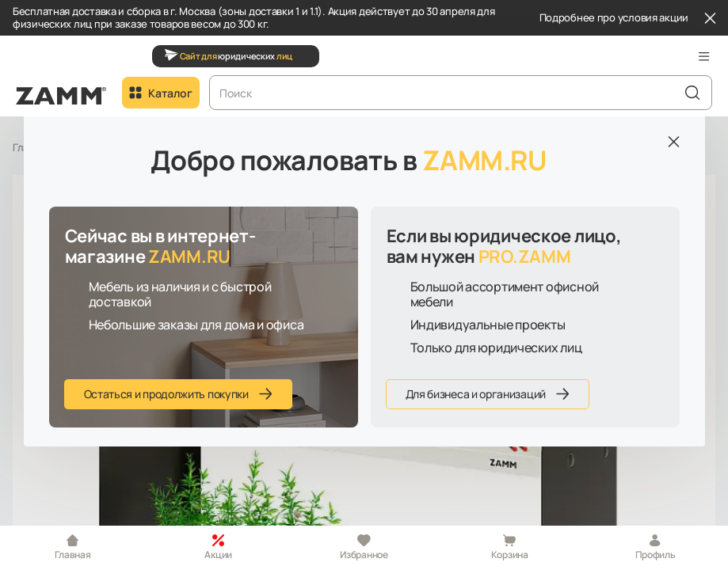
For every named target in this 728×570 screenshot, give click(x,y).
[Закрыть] (710, 18)
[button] (704, 56)
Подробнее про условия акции (614, 18)
